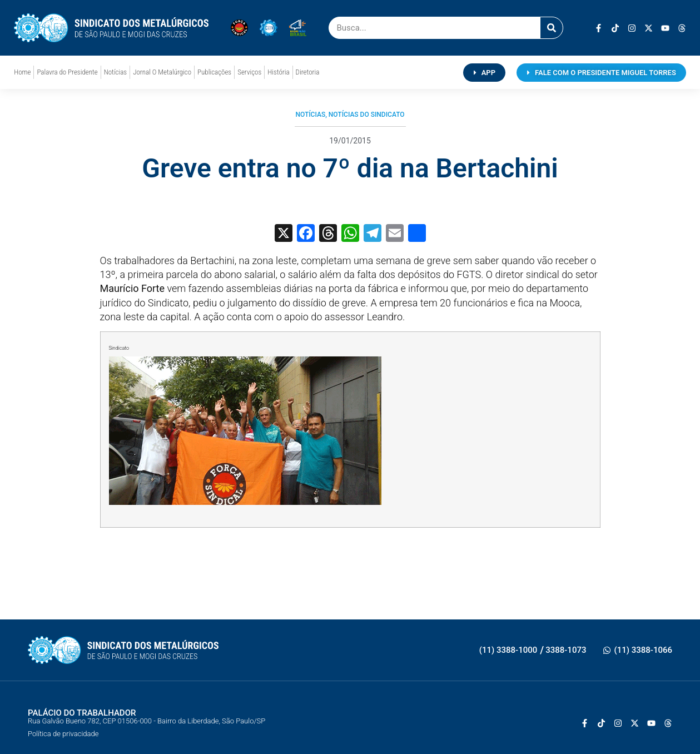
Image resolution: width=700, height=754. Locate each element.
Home (22, 72)
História (278, 72)
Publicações (214, 72)
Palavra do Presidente (67, 72)
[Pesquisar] (552, 28)
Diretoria (308, 72)
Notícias (115, 72)
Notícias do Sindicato (367, 115)
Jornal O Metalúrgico (162, 72)
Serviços (249, 72)
